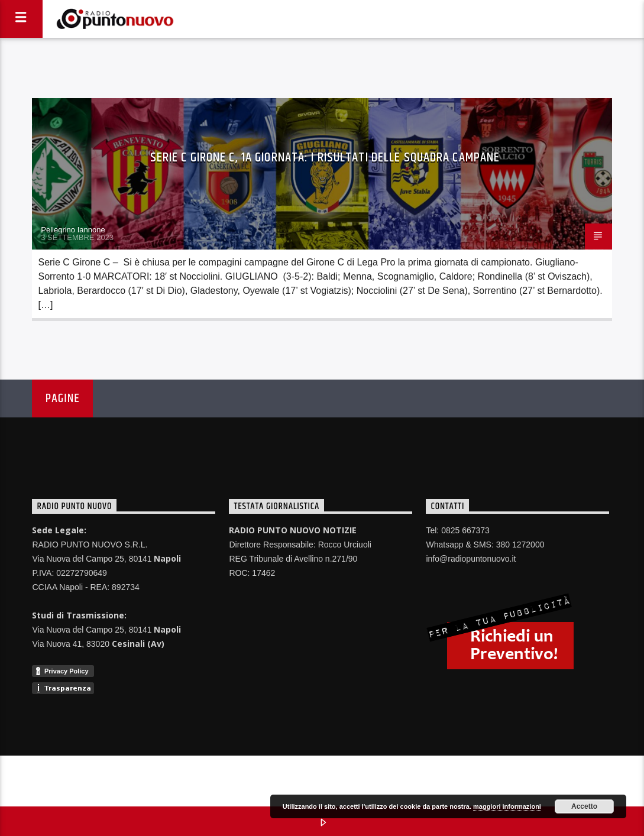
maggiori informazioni (507, 806)
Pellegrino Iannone (73, 230)
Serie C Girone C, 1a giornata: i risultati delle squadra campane (325, 158)
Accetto (584, 806)
